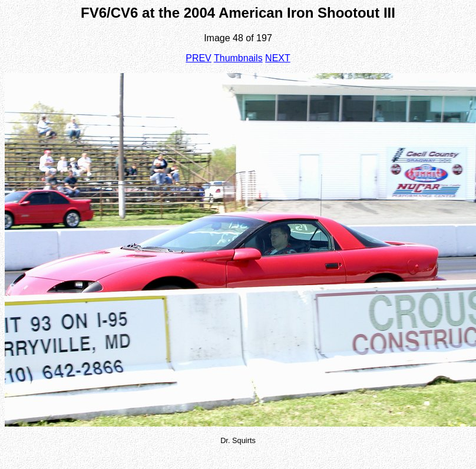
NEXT (278, 58)
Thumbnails (238, 58)
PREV (199, 58)
